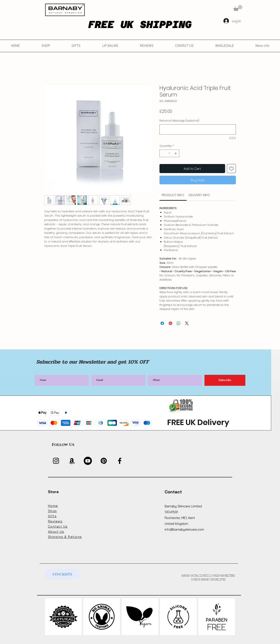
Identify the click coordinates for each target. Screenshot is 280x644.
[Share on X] (187, 323)
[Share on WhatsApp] (179, 323)
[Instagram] (56, 461)
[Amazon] (72, 461)
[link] (173, 195)
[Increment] (176, 153)
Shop (53, 511)
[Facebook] (120, 461)
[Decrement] (163, 153)
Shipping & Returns (65, 537)
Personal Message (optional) (179, 121)
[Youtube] (88, 461)
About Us (56, 532)
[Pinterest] (104, 461)
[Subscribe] (225, 380)
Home (53, 506)
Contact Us (58, 526)
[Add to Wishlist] (231, 169)
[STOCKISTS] (63, 574)
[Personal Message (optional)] (198, 129)
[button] (238, 8)
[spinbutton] (169, 153)
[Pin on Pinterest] (170, 323)
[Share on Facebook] (162, 323)
